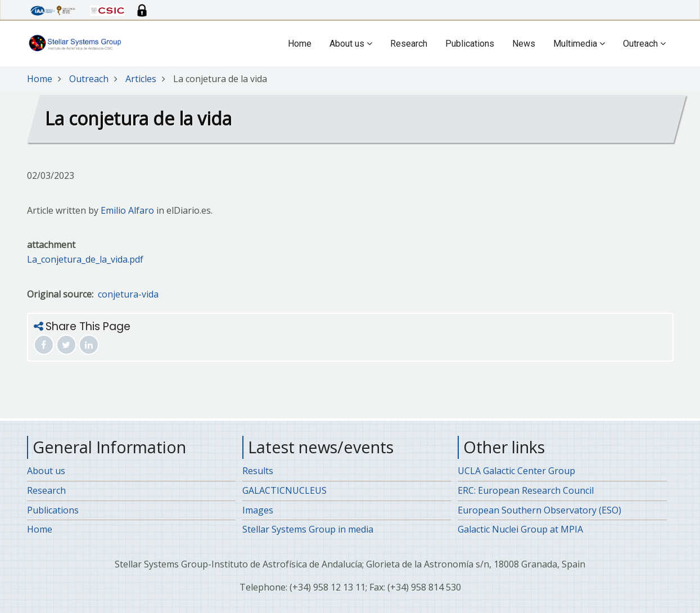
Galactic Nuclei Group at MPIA (520, 529)
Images (258, 510)
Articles (141, 79)
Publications (470, 44)
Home (300, 44)
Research (409, 44)
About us (351, 44)
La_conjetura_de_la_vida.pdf (85, 259)
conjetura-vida (128, 294)
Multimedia (579, 44)
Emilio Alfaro (127, 210)
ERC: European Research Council (526, 490)
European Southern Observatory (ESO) (539, 510)
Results (258, 471)
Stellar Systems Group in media (308, 529)
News (524, 44)
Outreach (644, 44)
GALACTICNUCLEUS (284, 490)
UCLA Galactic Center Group (516, 471)
